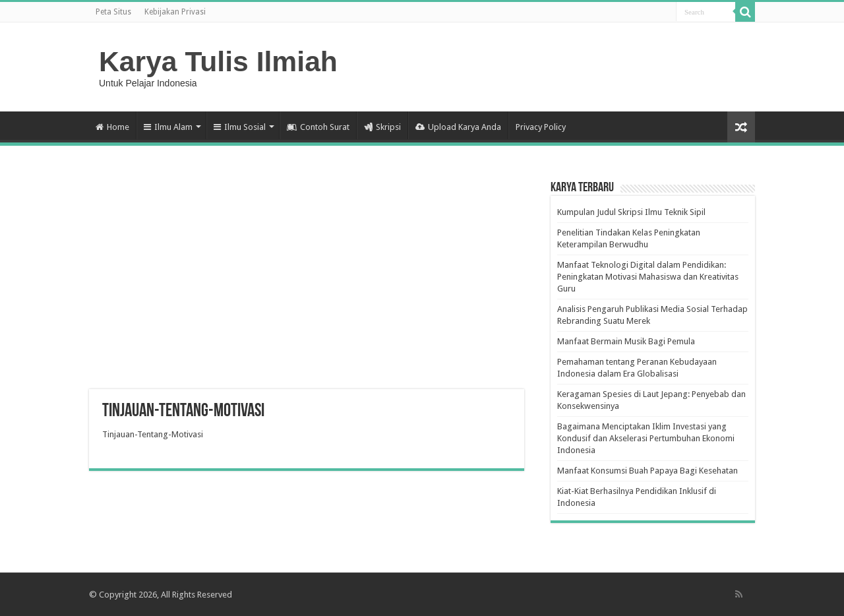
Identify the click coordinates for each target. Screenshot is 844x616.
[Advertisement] (307, 284)
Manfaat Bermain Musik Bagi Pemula (626, 341)
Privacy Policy (541, 127)
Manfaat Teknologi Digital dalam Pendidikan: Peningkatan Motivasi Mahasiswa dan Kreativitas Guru (648, 277)
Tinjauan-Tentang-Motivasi (153, 434)
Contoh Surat (318, 127)
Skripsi (382, 127)
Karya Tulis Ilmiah (218, 61)
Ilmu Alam (168, 127)
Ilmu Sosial (240, 127)
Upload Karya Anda (458, 127)
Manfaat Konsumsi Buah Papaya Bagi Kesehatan (648, 471)
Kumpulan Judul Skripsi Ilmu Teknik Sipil (631, 212)
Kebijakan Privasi (175, 12)
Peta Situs (113, 12)
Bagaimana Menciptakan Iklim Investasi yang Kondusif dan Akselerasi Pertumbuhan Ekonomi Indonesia (646, 438)
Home (112, 127)
